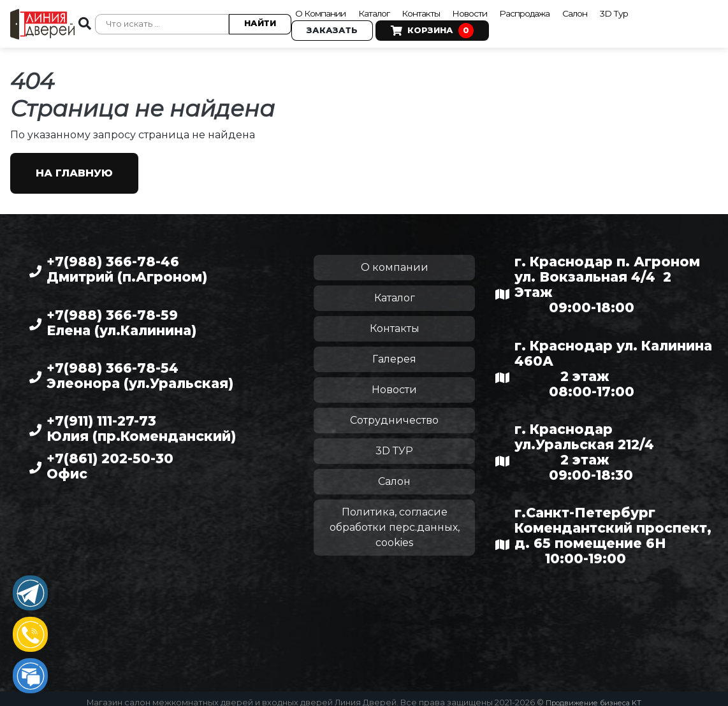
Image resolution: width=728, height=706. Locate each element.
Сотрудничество (394, 413)
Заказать (328, 28)
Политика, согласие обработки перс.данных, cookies (395, 520)
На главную (74, 165)
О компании (395, 260)
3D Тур (654, 10)
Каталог (384, 10)
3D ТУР (394, 443)
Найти (256, 20)
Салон (611, 10)
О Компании (322, 10)
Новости (492, 10)
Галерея (394, 351)
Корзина (428, 28)
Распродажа (554, 10)
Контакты (437, 10)
